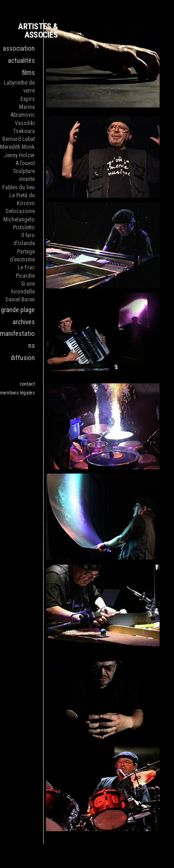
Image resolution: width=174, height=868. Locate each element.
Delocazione (20, 211)
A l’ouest (25, 163)
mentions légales (17, 393)
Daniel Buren (20, 300)
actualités (21, 61)
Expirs (28, 99)
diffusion (23, 358)
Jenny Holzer (19, 155)
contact (27, 384)
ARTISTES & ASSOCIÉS (38, 30)
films (29, 73)
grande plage (18, 310)
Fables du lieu (19, 187)
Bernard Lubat (19, 139)
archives (24, 322)
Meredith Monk (17, 147)
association (19, 49)
